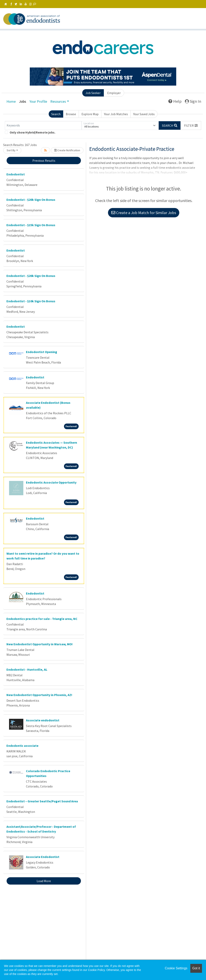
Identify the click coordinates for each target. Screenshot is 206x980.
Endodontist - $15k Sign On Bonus (31, 225)
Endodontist (16, 174)
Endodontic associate (22, 746)
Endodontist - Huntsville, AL (27, 669)
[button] (191, 125)
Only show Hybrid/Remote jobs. (32, 132)
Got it (196, 968)
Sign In (193, 101)
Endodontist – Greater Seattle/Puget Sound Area (42, 801)
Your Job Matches (116, 114)
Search (56, 114)
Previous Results (44, 161)
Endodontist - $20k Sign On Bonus (31, 200)
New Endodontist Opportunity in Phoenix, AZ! (39, 695)
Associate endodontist (43, 720)
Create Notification (67, 150)
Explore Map (90, 114)
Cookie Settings (176, 968)
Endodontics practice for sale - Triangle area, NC (42, 619)
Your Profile (38, 101)
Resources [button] (58, 101)
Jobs (23, 101)
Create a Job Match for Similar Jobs (144, 213)
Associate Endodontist (43, 857)
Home (11, 101)
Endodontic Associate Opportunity (51, 482)
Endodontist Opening (42, 352)
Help (175, 101)
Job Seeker (93, 93)
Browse (71, 114)
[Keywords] (43, 125)
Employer (114, 93)
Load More (44, 881)
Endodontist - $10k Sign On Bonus (31, 301)
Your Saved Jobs (144, 114)
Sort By (11, 150)
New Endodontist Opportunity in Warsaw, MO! (40, 644)
